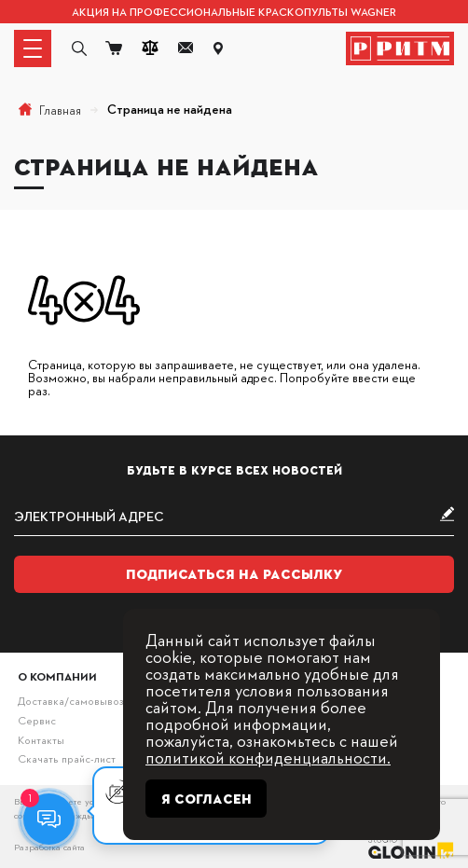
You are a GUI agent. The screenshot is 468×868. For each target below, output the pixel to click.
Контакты (41, 740)
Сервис (37, 720)
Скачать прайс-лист (67, 758)
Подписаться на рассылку (234, 574)
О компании (57, 676)
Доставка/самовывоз (70, 701)
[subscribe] (234, 516)
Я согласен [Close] (206, 799)
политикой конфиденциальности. (268, 757)
